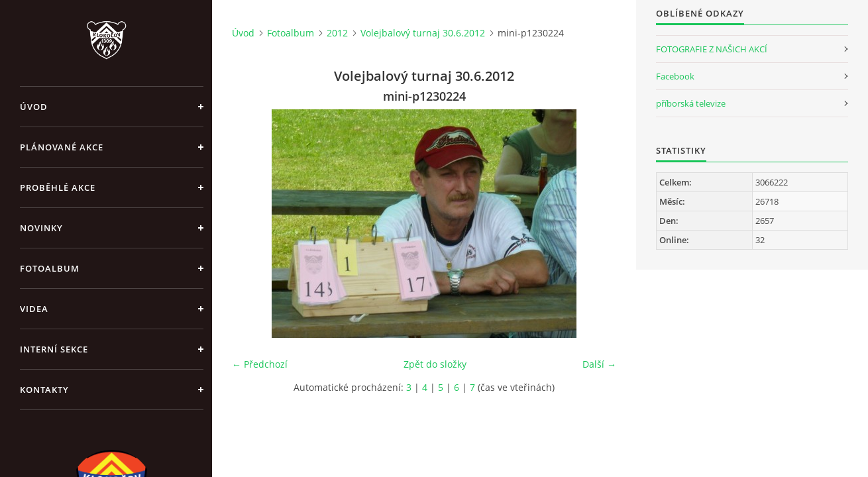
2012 (337, 33)
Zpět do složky (435, 364)
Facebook (675, 76)
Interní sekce (54, 349)
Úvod (34, 107)
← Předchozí (260, 364)
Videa (34, 309)
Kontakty (44, 390)
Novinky (41, 228)
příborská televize (691, 103)
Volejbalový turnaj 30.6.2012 (423, 33)
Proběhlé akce (58, 187)
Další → (599, 364)
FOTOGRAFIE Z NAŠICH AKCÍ (712, 49)
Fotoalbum (50, 268)
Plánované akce (62, 147)
